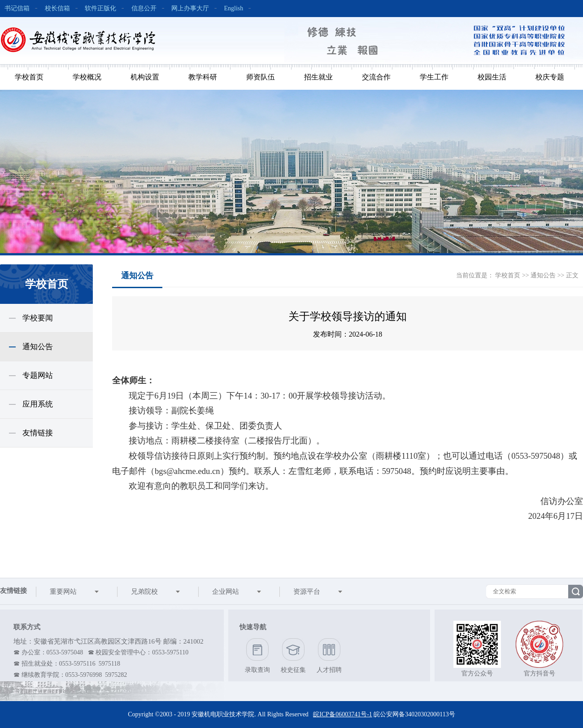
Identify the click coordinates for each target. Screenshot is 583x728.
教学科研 (203, 77)
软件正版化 (100, 8)
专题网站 (38, 375)
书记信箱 (17, 8)
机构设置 (145, 77)
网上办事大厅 (190, 8)
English (234, 8)
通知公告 (38, 347)
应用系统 (38, 404)
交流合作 (376, 77)
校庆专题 (550, 77)
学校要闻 (38, 318)
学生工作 (434, 77)
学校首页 (29, 77)
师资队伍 (261, 77)
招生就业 (318, 77)
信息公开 (144, 8)
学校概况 (87, 77)
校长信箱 (57, 8)
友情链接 (38, 433)
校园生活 (492, 77)
